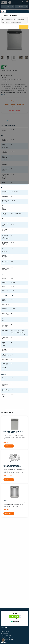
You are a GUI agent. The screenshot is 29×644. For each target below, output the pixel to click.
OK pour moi (24, 27)
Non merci (5, 27)
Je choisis (14, 27)
